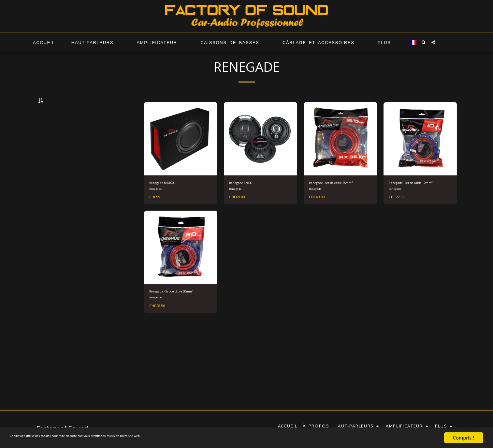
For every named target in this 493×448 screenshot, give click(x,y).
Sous (57, 308)
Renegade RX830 (246, 201)
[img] (261, 156)
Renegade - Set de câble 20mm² (174, 321)
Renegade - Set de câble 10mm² (413, 204)
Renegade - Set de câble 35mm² (333, 204)
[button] (424, 42)
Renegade (156, 208)
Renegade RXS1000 (169, 201)
